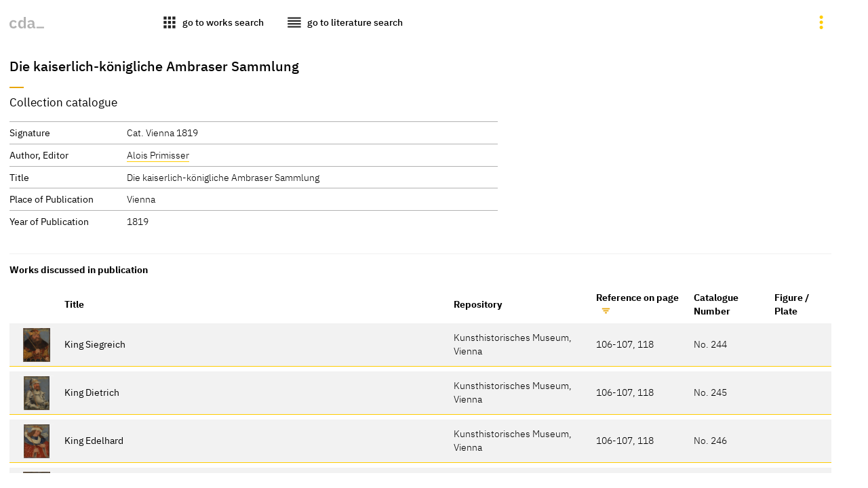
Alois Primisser (158, 155)
